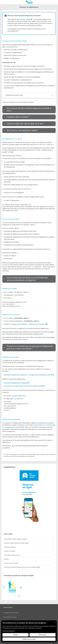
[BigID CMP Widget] (29, 632)
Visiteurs (6, 559)
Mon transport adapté (24, 19)
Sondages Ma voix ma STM (11, 613)
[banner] (29, 2)
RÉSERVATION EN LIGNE (14, 95)
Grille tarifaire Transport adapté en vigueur (15, 539)
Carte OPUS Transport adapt (12, 555)
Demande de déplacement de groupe (16, 383)
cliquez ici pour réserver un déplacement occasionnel (29, 324)
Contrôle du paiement (10, 547)
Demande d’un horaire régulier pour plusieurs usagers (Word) (23, 386)
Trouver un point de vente (11, 563)
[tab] (29, 110)
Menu (2, 2)
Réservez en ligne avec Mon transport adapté (16, 543)
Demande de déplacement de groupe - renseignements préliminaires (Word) (28, 375)
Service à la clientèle (10, 551)
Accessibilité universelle (10, 617)
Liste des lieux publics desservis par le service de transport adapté (22, 567)
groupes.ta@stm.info (19, 396)
